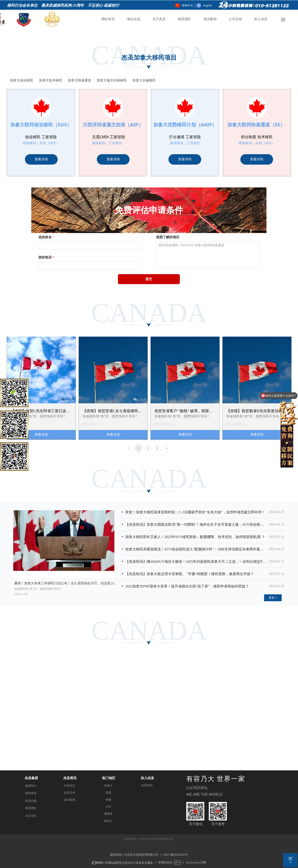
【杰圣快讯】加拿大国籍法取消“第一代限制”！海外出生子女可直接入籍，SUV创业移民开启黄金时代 (196, 525)
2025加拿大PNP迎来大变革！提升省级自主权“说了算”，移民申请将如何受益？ (187, 586)
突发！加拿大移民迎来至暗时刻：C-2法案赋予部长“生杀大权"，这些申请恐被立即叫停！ (195, 512)
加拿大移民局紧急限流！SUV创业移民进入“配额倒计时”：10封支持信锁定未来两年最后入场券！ (196, 549)
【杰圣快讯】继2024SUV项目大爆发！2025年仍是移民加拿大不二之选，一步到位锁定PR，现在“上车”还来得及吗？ (196, 562)
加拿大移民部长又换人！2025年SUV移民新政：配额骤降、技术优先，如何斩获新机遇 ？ (195, 537)
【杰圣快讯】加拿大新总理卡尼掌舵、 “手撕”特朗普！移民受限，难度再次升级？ (190, 574)
